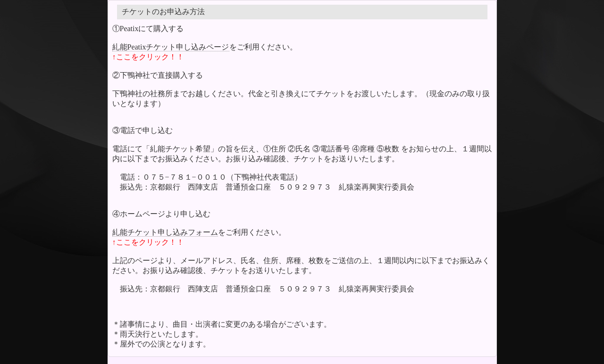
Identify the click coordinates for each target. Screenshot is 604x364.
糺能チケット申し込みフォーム (165, 232)
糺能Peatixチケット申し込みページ (171, 47)
